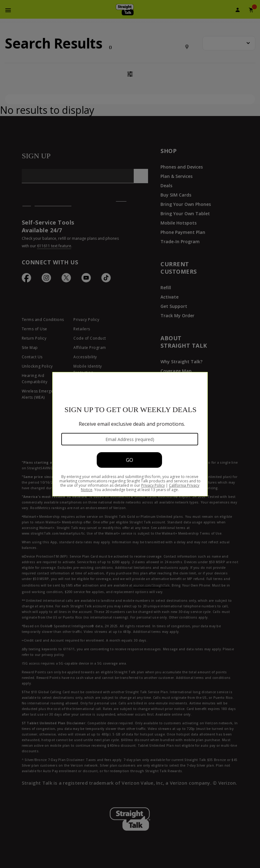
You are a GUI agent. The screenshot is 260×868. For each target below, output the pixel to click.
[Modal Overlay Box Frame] (130, 434)
